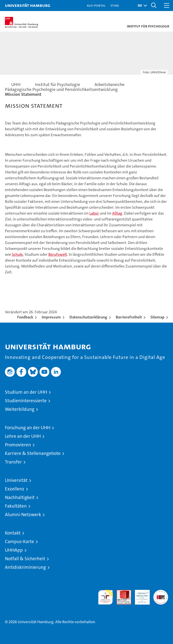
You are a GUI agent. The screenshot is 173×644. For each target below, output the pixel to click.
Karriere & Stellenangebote (33, 453)
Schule (17, 254)
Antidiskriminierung (25, 567)
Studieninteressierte (26, 401)
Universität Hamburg (28, 5)
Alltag (117, 213)
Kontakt (13, 533)
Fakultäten (16, 506)
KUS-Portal (96, 5)
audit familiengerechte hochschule (106, 597)
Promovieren (18, 445)
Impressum (51, 317)
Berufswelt (58, 254)
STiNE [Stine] (115, 5)
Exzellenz (15, 489)
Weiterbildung (20, 409)
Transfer (13, 462)
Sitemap (157, 317)
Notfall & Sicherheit (25, 559)
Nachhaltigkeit (20, 497)
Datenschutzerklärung (88, 317)
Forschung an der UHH (28, 428)
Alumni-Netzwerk (23, 515)
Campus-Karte (20, 541)
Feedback (25, 317)
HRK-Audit (140, 595)
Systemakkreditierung (161, 592)
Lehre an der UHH (23, 436)
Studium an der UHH (26, 392)
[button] (141, 6)
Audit (121, 592)
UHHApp (14, 550)
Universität (16, 480)
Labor (94, 213)
